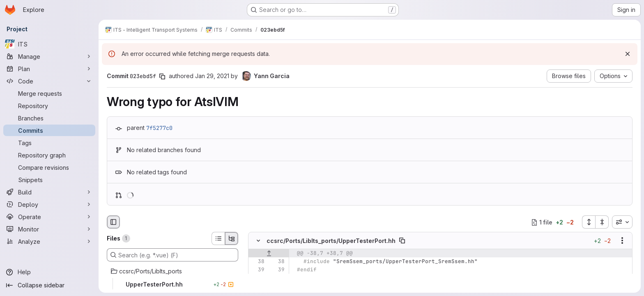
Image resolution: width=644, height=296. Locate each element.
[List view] (218, 238)
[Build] (49, 192)
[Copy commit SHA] (162, 76)
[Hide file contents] (258, 241)
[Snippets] (49, 180)
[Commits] (49, 130)
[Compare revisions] (49, 167)
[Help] (49, 272)
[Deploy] (49, 204)
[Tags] (49, 143)
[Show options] (622, 241)
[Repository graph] (49, 155)
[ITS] (49, 44)
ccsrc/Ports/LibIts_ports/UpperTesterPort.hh (331, 241)
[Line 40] (258, 278)
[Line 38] (258, 262)
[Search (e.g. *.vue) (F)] (172, 255)
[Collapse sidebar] (49, 285)
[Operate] (49, 217)
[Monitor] (49, 229)
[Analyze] (49, 241)
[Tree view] (232, 238)
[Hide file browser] (113, 222)
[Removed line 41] (258, 287)
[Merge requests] (49, 93)
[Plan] (49, 69)
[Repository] (49, 106)
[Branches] (49, 118)
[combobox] (622, 222)
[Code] (49, 81)
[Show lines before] (269, 254)
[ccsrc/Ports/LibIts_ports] (172, 271)
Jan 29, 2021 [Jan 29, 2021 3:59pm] (212, 76)
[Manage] (49, 56)
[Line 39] (258, 270)
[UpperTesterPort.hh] (172, 284)
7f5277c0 (159, 128)
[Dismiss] (628, 54)
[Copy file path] (402, 241)
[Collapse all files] (602, 222)
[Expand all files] (589, 222)
